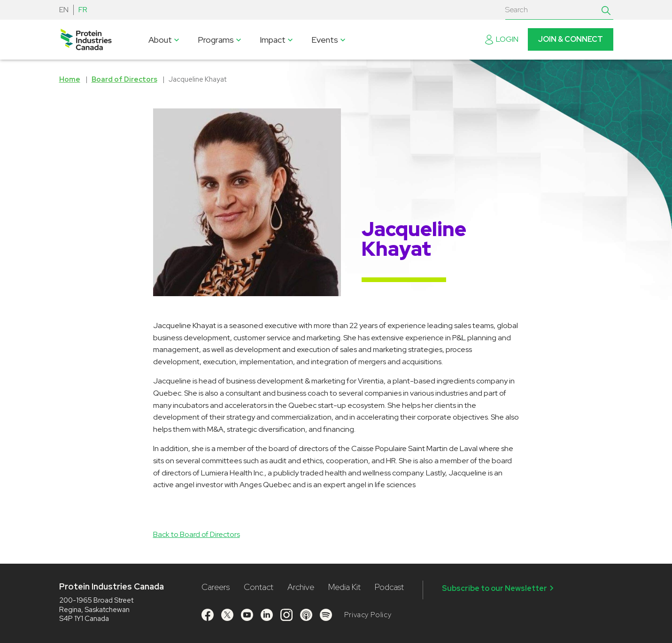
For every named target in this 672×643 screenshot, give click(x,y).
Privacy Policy (368, 615)
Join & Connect (571, 39)
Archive (301, 587)
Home (70, 79)
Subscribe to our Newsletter (499, 588)
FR (83, 10)
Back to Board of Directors (197, 534)
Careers (216, 587)
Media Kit (344, 587)
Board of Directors (124, 79)
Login (502, 39)
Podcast (389, 587)
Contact (259, 587)
